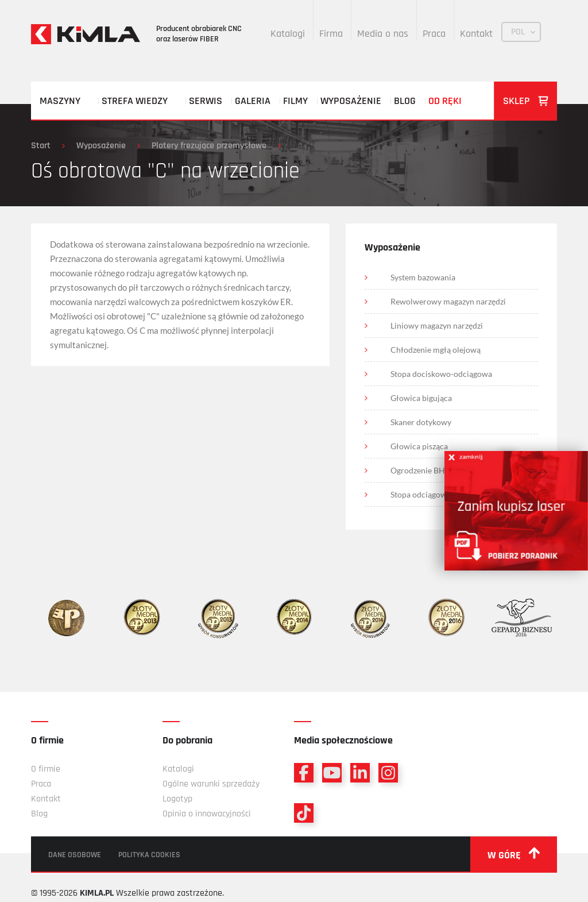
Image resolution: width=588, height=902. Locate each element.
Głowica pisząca (419, 446)
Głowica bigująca (421, 398)
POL (518, 32)
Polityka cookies (149, 855)
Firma (331, 34)
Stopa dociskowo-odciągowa (441, 374)
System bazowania (423, 277)
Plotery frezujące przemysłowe (209, 146)
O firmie (46, 769)
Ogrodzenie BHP (420, 470)
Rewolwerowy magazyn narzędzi (448, 301)
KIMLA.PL (97, 893)
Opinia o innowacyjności (207, 814)
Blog (405, 101)
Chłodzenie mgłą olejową (436, 350)
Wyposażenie (351, 101)
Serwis (206, 101)
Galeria (253, 101)
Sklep (526, 101)
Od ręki (445, 101)
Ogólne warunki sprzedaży (211, 784)
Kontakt (476, 34)
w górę (514, 854)
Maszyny (60, 101)
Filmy (295, 101)
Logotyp (177, 799)
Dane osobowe (75, 855)
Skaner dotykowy (421, 422)
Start (41, 146)
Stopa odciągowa (421, 494)
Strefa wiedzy (135, 101)
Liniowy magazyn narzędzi (437, 325)
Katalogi (288, 34)
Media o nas (383, 34)
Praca (434, 34)
